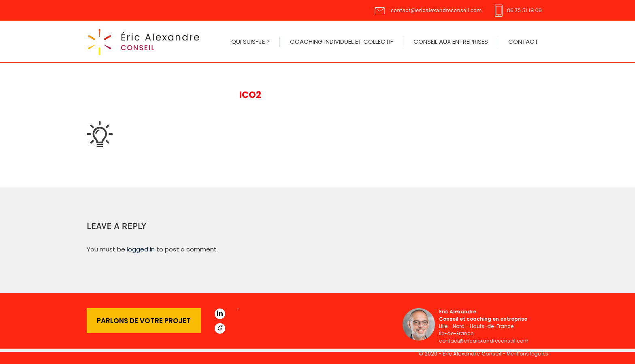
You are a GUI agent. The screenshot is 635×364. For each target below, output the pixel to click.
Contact (523, 42)
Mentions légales (527, 354)
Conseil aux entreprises (451, 42)
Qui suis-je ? (250, 42)
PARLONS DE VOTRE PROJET (144, 321)
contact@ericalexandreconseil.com (436, 10)
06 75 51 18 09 (524, 10)
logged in (141, 249)
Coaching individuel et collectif (342, 42)
